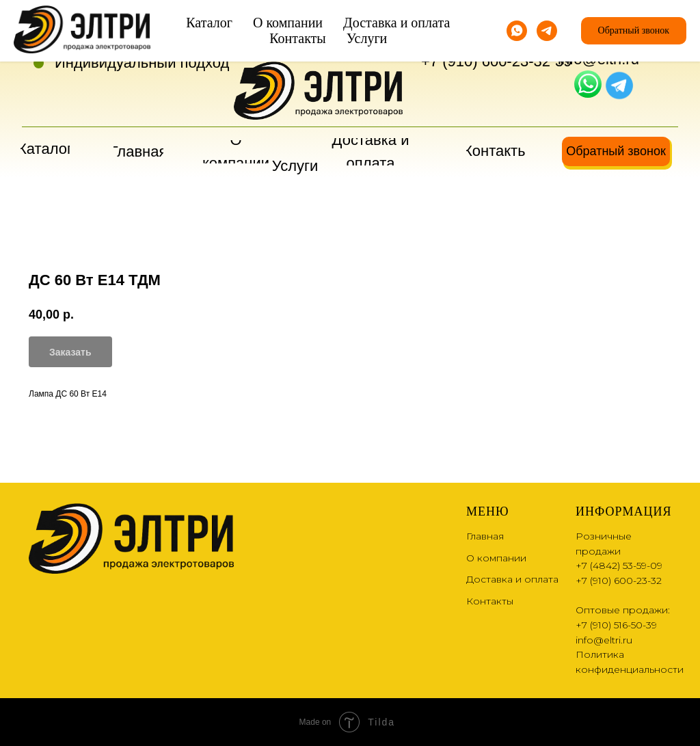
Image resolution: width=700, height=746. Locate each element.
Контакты (490, 601)
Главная (485, 536)
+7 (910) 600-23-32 (486, 61)
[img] (588, 84)
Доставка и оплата (512, 579)
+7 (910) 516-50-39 (616, 625)
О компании (496, 558)
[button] (616, 151)
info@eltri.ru (598, 59)
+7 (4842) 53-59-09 (486, 38)
